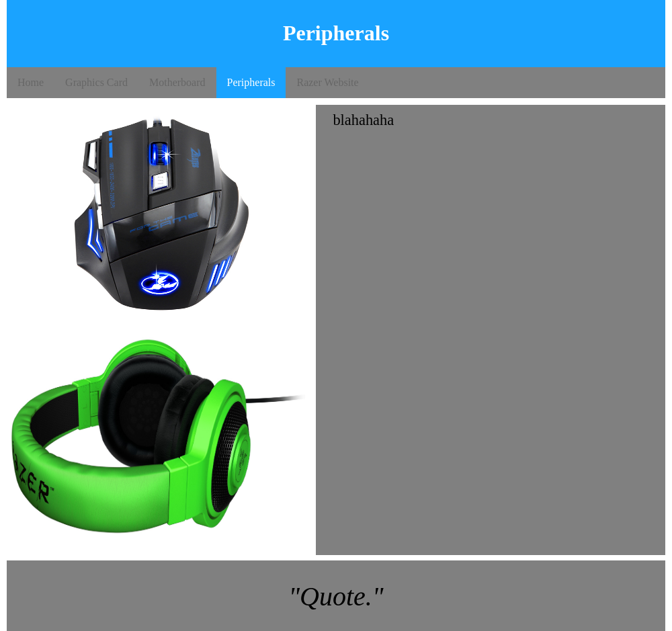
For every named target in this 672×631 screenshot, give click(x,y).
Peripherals (251, 82)
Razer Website (327, 82)
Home (31, 82)
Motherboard (177, 82)
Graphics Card (96, 82)
